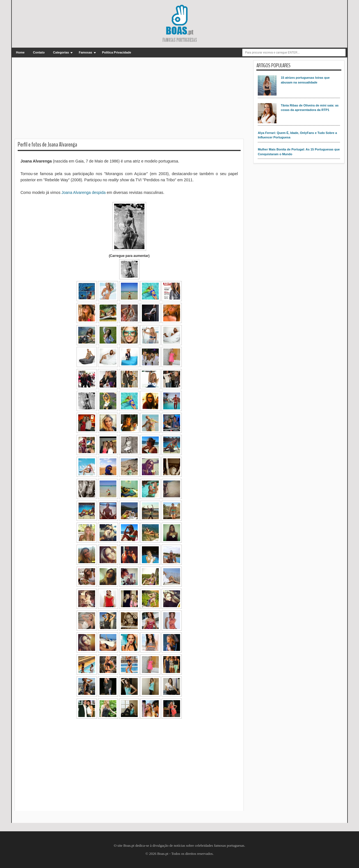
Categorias (61, 52)
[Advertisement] (129, 99)
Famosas (86, 52)
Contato (39, 52)
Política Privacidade (117, 52)
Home (20, 52)
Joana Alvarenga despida (83, 192)
